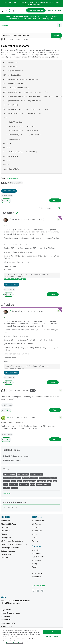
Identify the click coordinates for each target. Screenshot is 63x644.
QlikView (5, 25)
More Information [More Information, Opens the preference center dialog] (52, 636)
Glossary (35, 534)
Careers (34, 567)
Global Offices (37, 573)
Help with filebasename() (13, 460)
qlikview (7, 481)
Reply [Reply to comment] (53, 294)
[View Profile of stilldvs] (12, 417)
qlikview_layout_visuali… (12, 478)
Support (35, 541)
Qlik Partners (36, 524)
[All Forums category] (4, 507)
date (49, 481)
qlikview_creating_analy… (48, 478)
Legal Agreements (8, 623)
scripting (14, 488)
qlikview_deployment (30, 478)
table (6, 484)
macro (33, 484)
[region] (31, 636)
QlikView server (19, 16)
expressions (24, 484)
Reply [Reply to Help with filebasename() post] (55, 200)
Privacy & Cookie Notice (10, 613)
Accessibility (36, 560)
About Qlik (35, 550)
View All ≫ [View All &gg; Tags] (7, 494)
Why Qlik (4, 558)
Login (31, 2)
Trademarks (5, 616)
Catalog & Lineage (8, 551)
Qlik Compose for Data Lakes (12, 541)
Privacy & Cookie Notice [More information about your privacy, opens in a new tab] (14, 643)
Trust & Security (38, 557)
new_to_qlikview (13, 178)
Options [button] (59, 25)
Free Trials (35, 527)
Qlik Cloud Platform (8, 524)
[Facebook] (42, 591)
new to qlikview (23, 474)
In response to (14, 422)
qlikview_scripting (36, 474)
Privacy (34, 564)
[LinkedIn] (38, 591)
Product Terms (7, 626)
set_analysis (14, 484)
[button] (61, 39)
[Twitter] (33, 591)
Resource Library (38, 521)
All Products (6, 521)
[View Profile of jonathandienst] (17, 219)
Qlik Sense (5, 527)
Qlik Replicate (6, 538)
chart (19, 481)
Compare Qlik (37, 531)
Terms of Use (6, 620)
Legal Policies (6, 610)
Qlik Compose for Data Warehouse (14, 544)
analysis (7, 488)
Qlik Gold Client (7, 554)
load (55, 481)
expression (42, 481)
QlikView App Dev (15, 183)
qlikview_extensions (44, 484)
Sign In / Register (55, 11)
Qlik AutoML (6, 531)
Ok (52, 632)
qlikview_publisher (30, 481)
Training (34, 538)
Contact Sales (37, 577)
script (14, 481)
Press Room (36, 553)
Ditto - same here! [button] (9, 191)
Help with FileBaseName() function (16, 456)
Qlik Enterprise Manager (10, 548)
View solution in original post (15, 279)
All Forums (12, 507)
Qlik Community (38, 586)
